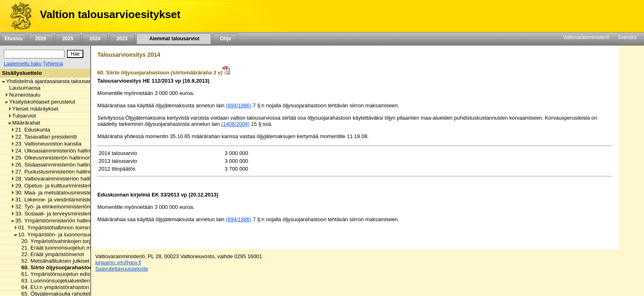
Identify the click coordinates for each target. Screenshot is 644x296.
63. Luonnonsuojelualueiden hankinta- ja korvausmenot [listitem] (86, 281)
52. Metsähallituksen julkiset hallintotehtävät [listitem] (72, 261)
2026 (41, 39)
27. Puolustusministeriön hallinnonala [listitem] (58, 172)
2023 (122, 39)
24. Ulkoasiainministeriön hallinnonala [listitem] (59, 151)
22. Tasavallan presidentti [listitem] (44, 137)
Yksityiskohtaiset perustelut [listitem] (40, 102)
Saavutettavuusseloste (122, 269)
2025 (68, 39)
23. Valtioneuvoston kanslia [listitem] (46, 144)
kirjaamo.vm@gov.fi (118, 262)
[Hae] (75, 54)
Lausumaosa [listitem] (22, 88)
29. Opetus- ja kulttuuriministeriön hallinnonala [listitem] (69, 186)
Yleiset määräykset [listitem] (33, 109)
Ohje (225, 39)
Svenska (627, 37)
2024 (95, 39)
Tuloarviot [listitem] (22, 116)
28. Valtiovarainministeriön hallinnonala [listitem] (60, 179)
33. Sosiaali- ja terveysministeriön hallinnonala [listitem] (69, 214)
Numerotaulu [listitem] (22, 95)
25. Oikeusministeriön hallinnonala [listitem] (55, 158)
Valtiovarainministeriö (586, 37)
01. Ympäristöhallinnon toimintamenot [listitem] (62, 228)
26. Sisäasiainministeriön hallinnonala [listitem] (59, 165)
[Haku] (34, 54)
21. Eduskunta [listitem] (30, 130)
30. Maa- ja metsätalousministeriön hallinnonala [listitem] (71, 193)
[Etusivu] (18, 16)
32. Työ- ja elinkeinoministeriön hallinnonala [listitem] (66, 207)
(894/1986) (239, 105)
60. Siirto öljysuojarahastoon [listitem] (56, 267)
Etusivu (13, 39)
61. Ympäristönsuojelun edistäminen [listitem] (63, 274)
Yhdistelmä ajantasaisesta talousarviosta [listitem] (53, 81)
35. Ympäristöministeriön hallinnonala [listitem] (58, 221)
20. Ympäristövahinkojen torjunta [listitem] (59, 241)
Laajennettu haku (23, 64)
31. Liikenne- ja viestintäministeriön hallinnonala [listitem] (71, 200)
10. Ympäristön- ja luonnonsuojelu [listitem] (57, 235)
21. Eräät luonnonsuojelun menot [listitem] (59, 248)
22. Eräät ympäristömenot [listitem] (51, 254)
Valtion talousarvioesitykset (110, 14)
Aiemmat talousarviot (174, 39)
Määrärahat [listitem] (24, 123)
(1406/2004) (236, 124)
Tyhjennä (53, 64)
